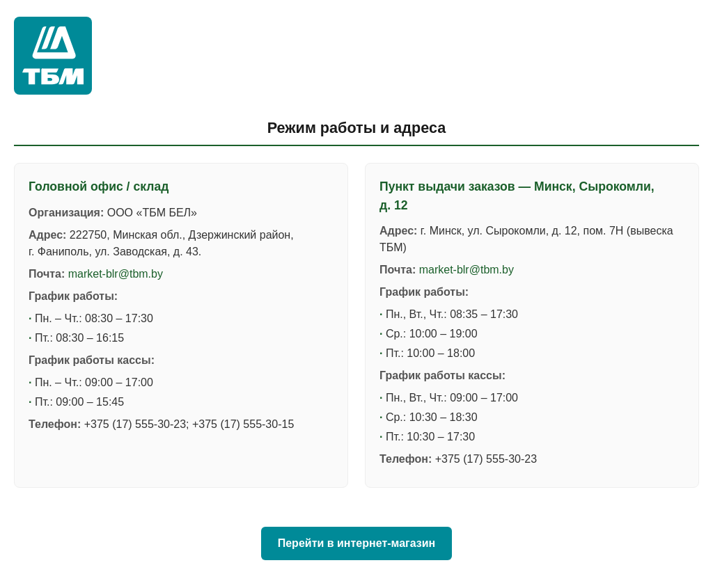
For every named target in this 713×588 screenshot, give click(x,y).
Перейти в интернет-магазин (357, 543)
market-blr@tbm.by (116, 274)
